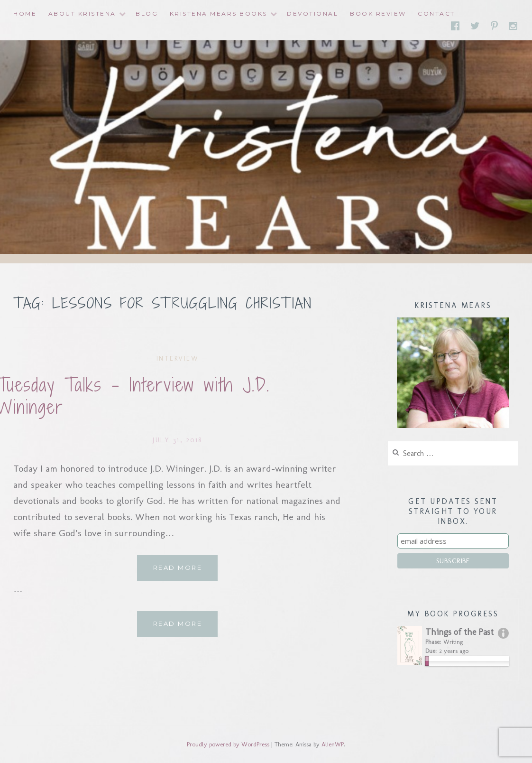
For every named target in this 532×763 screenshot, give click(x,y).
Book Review (378, 14)
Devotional (312, 14)
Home (25, 14)
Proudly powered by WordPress (228, 744)
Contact (436, 14)
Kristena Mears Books (219, 14)
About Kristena (82, 14)
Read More (186, 571)
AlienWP (333, 744)
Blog (147, 14)
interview (178, 358)
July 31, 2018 (178, 440)
